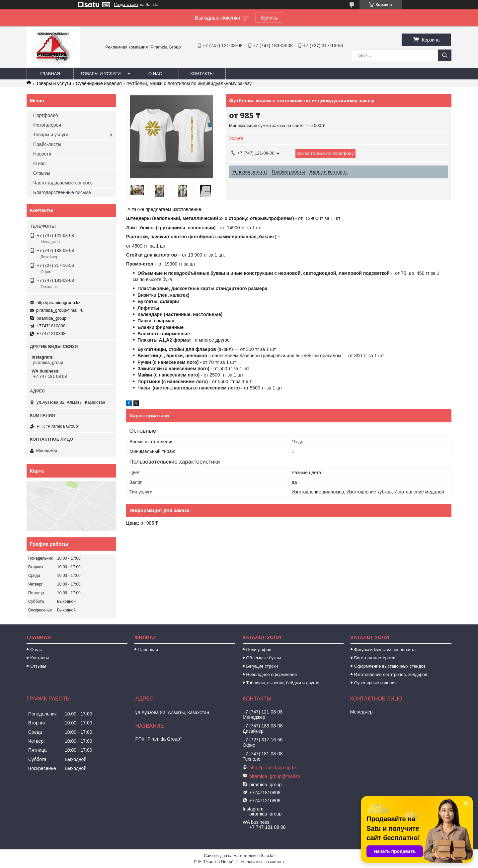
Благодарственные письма (62, 192)
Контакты (202, 74)
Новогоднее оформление (272, 674)
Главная (50, 74)
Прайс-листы (47, 144)
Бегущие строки (262, 666)
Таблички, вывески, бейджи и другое (283, 683)
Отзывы (42, 173)
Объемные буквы (264, 658)
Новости (42, 154)
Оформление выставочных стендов (390, 666)
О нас (155, 74)
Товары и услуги (101, 74)
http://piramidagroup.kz (58, 303)
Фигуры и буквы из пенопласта (385, 650)
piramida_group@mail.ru (60, 310)
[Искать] (445, 55)
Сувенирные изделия (99, 83)
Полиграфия (259, 650)
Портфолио (46, 115)
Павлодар (148, 650)
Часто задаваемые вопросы (63, 183)
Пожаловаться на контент (260, 862)
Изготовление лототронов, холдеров (391, 674)
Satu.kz (267, 856)
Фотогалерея (47, 125)
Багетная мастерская (375, 658)
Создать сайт (126, 5)
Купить (269, 18)
